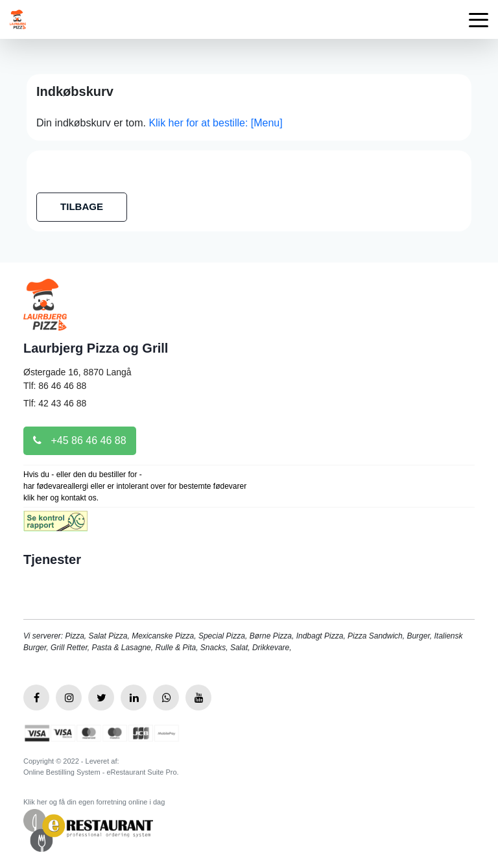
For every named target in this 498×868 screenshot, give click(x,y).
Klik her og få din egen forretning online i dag (94, 802)
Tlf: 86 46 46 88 (55, 386)
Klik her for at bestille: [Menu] (215, 123)
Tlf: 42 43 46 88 (55, 403)
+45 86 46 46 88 (80, 440)
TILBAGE (82, 206)
